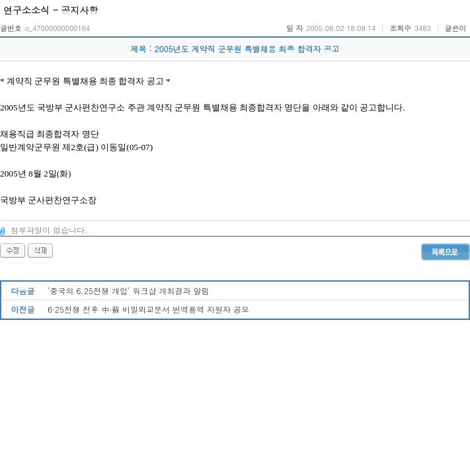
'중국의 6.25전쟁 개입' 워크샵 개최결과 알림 (129, 291)
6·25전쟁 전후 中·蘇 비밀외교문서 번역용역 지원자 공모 (148, 309)
